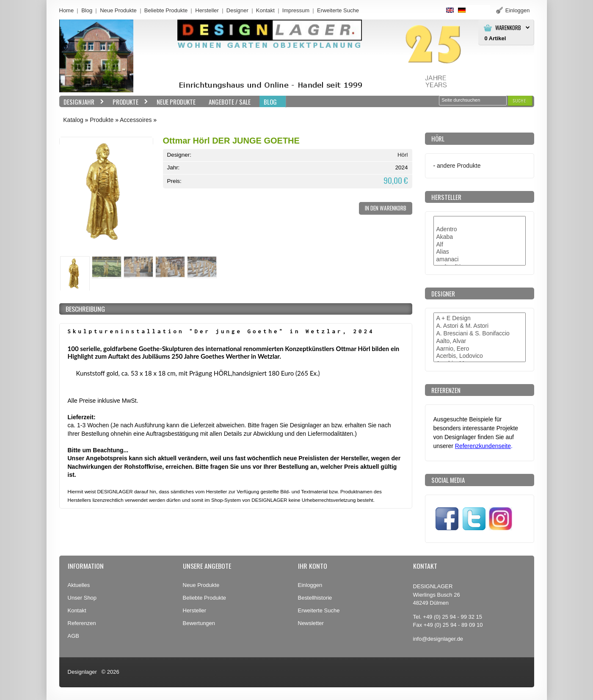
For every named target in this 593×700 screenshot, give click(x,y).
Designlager (82, 672)
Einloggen (310, 585)
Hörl (403, 155)
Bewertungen (199, 623)
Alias (480, 252)
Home (67, 10)
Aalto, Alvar (480, 341)
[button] (520, 101)
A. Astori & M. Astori (480, 326)
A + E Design (480, 318)
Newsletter (311, 623)
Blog (87, 10)
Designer (237, 10)
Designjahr (82, 102)
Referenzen (82, 623)
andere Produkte (459, 166)
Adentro (480, 230)
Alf (480, 245)
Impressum (296, 10)
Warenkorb (508, 28)
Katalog (73, 120)
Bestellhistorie (315, 598)
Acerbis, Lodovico (480, 356)
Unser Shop (82, 598)
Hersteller (207, 10)
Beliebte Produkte (166, 10)
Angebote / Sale (230, 102)
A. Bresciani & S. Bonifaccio (480, 334)
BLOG (270, 102)
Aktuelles (79, 585)
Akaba (480, 237)
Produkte (128, 102)
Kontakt (265, 10)
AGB (73, 636)
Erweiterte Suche (319, 610)
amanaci (480, 260)
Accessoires (136, 120)
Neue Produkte (118, 10)
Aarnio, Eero (480, 349)
